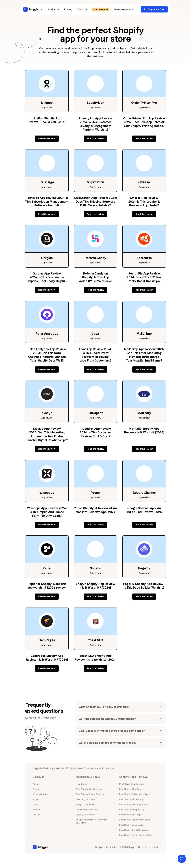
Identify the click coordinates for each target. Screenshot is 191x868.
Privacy (36, 809)
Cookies (36, 815)
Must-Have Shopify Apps (131, 784)
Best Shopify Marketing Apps (133, 804)
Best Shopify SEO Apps (130, 815)
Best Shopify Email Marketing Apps (136, 835)
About (36, 784)
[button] (36, 9)
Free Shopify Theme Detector (90, 794)
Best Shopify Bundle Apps (132, 825)
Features (37, 789)
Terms (36, 804)
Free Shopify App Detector (89, 789)
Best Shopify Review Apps (132, 799)
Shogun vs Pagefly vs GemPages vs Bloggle (92, 821)
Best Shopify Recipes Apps (132, 809)
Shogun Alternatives (86, 804)
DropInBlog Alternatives (88, 809)
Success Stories (40, 794)
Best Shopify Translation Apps (134, 830)
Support (37, 799)
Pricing (68, 9)
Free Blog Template (85, 799)
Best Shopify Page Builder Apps (135, 820)
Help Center (82, 784)
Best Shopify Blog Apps (131, 789)
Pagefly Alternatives (86, 815)
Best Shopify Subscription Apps (135, 794)
